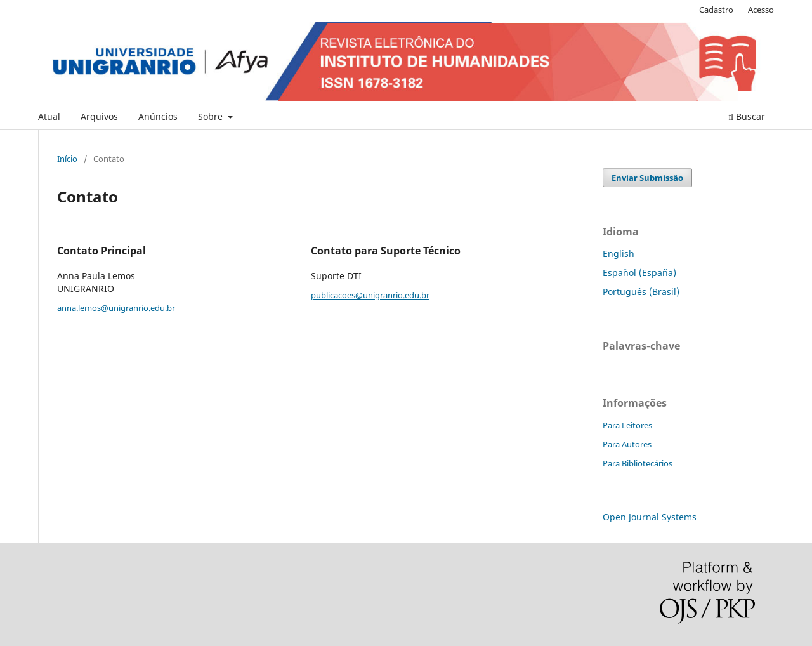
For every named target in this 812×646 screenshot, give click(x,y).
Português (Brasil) (641, 292)
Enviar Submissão (647, 178)
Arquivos (99, 116)
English (619, 254)
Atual (49, 116)
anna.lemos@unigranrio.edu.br (116, 308)
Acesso (761, 10)
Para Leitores (627, 425)
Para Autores (627, 444)
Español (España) (639, 273)
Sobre (212, 116)
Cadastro (716, 10)
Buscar (747, 116)
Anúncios (158, 116)
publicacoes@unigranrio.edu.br (370, 295)
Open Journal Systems (650, 517)
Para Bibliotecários (638, 463)
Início (67, 159)
